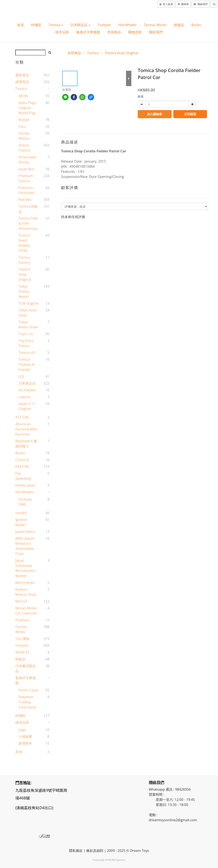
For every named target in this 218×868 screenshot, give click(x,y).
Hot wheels (128, 25)
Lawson (25, 397)
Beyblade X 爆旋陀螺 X (26, 444)
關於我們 (156, 32)
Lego (22, 730)
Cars (22, 126)
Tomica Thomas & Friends (27, 365)
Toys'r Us (26, 334)
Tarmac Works (155, 25)
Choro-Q (22, 460)
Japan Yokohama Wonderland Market (25, 568)
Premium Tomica (26, 178)
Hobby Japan (25, 485)
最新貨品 (22, 75)
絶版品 (179, 25)
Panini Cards (28, 690)
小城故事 (25, 736)
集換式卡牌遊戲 (88, 32)
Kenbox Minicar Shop (26, 592)
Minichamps (25, 583)
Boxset (24, 120)
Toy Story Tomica (26, 343)
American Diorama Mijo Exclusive (26, 429)
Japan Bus (26, 169)
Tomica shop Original (25, 274)
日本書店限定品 (26, 668)
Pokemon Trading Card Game (27, 702)
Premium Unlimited (26, 190)
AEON (23, 96)
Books (196, 25)
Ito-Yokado (27, 390)
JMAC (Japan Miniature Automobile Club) (25, 546)
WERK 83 (22, 652)
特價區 (36, 25)
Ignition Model (21, 522)
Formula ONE (25, 502)
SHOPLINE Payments (115, 860)
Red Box (25, 200)
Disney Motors (24, 136)
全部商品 (74, 53)
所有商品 (114, 32)
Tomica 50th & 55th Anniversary (28, 223)
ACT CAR (22, 417)
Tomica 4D (27, 353)
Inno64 (21, 513)
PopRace (22, 620)
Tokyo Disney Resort (24, 291)
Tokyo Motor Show (28, 325)
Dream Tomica (24, 148)
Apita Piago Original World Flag (27, 108)
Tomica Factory (24, 260)
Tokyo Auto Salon (27, 313)
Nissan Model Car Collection (26, 611)
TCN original (29, 303)
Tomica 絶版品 (28, 209)
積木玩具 (62, 32)
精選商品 (22, 82)
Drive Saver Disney (28, 160)
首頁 (20, 25)
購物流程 (135, 32)
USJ (21, 376)
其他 (19, 752)
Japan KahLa (25, 532)
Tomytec (104, 25)
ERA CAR (22, 467)
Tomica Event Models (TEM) (24, 243)
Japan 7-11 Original (27, 406)
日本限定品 (80, 25)
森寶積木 (25, 743)
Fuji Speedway (23, 476)
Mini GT (21, 601)
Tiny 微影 (22, 639)
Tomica (56, 25)
